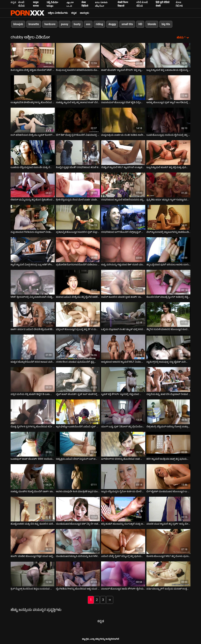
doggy (112, 24)
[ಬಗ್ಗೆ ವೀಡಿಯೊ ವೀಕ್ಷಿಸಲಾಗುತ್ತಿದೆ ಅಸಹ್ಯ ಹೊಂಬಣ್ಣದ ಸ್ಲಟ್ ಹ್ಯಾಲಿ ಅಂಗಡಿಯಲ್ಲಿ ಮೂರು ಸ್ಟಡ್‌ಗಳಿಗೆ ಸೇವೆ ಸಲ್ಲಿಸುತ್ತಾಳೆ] (169, 87)
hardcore (50, 24)
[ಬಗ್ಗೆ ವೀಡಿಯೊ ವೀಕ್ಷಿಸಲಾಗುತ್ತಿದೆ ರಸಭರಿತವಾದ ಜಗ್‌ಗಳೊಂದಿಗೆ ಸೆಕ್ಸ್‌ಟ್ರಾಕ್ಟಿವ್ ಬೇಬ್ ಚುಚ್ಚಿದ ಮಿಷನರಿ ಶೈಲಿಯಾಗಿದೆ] (123, 217)
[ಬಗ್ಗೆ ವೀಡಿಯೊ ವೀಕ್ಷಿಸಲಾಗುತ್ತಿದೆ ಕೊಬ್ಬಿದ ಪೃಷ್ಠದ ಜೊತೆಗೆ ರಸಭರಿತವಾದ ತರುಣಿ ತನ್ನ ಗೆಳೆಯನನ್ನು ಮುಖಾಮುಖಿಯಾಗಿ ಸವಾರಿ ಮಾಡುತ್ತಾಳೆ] (78, 152)
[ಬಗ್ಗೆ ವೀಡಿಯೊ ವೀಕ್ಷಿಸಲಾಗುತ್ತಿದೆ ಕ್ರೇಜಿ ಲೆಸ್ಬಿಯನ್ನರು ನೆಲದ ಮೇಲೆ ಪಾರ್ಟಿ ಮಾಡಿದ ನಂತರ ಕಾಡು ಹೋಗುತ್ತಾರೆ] (78, 185)
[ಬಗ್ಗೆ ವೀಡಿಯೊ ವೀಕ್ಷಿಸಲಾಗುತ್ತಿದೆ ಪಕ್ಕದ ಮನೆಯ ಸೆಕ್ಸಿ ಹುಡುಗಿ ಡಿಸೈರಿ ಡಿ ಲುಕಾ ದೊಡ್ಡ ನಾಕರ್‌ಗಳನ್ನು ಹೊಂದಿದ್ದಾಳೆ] (33, 379)
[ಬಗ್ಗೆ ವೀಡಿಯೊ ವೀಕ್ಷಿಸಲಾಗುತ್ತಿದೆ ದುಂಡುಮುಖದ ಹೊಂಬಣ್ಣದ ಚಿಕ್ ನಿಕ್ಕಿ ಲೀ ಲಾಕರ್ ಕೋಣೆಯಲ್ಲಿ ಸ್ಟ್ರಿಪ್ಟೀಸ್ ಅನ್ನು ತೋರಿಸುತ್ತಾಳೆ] (78, 509)
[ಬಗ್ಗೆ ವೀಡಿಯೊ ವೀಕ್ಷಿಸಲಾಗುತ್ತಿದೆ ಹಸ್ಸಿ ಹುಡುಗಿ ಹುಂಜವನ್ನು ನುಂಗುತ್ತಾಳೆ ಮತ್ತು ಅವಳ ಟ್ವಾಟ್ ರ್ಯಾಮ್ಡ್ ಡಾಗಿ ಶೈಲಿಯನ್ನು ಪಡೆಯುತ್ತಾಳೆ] (123, 509)
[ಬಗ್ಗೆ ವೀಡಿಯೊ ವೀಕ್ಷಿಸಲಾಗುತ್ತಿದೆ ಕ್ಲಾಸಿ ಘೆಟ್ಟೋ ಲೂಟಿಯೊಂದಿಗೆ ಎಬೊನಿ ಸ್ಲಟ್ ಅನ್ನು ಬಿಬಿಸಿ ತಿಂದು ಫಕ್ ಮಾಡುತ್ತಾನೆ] (78, 412)
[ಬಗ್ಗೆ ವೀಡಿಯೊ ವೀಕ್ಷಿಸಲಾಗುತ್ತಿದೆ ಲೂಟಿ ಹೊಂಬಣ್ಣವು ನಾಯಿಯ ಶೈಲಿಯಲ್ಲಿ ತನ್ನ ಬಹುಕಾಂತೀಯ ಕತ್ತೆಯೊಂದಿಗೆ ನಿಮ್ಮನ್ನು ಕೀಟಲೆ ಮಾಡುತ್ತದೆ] (169, 120)
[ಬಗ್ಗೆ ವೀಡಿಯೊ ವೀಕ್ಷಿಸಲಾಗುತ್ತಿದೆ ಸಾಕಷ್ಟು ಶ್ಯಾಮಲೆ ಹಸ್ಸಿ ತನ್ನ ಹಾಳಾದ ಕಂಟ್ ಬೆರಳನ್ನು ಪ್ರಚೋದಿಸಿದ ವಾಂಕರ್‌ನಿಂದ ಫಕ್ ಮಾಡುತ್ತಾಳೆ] (78, 87)
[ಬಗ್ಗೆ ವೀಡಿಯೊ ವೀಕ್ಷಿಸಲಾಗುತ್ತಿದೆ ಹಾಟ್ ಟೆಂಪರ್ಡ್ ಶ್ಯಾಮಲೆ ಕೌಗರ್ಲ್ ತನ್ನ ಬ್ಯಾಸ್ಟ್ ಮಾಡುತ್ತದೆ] (123, 55)
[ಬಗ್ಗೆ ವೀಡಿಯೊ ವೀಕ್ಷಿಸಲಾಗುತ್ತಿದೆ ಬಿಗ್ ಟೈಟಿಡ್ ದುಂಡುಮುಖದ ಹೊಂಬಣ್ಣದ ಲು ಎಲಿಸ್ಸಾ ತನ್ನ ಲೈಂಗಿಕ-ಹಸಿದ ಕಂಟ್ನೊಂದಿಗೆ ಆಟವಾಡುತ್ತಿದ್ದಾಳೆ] (169, 477)
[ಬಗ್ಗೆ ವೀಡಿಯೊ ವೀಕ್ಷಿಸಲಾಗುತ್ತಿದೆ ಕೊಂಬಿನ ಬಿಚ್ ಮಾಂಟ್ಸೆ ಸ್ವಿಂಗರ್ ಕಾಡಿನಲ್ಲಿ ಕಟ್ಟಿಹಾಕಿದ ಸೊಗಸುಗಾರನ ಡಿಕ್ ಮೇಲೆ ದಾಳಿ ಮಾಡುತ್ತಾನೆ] (169, 282)
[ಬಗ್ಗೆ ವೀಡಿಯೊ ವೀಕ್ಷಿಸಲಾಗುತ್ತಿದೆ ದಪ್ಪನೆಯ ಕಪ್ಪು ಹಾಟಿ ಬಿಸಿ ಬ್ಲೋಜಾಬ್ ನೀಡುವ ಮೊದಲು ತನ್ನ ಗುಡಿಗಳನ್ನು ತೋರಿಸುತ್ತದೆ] (169, 379)
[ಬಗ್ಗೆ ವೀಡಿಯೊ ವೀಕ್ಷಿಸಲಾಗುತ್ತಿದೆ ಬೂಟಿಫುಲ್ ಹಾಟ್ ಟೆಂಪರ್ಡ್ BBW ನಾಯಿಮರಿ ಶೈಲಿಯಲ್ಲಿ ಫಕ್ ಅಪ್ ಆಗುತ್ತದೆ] (33, 444)
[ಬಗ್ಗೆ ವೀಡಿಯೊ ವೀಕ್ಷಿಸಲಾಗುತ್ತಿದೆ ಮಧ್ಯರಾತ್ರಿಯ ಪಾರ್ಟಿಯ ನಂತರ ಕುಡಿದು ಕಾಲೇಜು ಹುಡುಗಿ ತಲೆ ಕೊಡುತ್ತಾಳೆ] (123, 120)
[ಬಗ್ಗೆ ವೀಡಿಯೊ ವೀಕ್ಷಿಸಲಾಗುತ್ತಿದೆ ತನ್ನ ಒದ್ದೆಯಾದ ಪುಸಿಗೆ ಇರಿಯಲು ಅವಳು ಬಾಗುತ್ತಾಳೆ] (169, 250)
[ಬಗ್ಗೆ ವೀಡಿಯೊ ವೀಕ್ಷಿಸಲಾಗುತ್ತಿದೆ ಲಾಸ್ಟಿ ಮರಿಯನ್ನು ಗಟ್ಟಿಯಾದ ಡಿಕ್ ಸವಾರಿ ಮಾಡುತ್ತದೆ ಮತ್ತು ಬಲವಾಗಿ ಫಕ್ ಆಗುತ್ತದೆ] (123, 250)
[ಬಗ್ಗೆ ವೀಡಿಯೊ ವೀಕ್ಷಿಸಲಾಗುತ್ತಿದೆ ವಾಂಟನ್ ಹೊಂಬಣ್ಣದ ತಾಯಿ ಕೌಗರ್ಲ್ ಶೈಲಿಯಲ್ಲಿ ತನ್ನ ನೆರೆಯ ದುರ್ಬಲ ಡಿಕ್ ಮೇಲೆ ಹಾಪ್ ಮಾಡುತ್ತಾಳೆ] (123, 574)
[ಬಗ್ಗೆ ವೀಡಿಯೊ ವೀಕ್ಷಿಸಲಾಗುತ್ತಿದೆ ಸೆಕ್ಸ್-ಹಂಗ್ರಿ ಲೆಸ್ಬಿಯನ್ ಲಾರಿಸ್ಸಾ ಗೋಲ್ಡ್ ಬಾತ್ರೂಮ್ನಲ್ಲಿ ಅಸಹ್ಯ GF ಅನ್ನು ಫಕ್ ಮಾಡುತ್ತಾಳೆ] (169, 412)
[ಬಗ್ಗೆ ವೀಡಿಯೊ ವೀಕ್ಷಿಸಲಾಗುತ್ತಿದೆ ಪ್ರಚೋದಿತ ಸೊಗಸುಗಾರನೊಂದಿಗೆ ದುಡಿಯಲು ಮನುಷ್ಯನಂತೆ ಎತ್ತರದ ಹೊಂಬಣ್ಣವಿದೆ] (78, 250)
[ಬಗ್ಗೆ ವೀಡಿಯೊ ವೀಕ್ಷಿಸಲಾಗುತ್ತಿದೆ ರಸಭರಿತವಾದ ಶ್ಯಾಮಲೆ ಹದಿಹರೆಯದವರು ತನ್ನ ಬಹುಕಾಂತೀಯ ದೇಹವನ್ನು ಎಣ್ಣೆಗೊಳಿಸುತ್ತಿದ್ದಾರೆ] (123, 185)
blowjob (18, 24)
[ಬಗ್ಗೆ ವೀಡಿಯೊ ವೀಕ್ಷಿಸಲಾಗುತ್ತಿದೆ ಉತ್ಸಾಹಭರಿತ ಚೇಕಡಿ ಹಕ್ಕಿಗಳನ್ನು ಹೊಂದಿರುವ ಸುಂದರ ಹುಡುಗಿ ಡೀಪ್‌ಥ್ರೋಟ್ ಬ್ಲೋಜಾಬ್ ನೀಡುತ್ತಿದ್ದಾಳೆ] (33, 87)
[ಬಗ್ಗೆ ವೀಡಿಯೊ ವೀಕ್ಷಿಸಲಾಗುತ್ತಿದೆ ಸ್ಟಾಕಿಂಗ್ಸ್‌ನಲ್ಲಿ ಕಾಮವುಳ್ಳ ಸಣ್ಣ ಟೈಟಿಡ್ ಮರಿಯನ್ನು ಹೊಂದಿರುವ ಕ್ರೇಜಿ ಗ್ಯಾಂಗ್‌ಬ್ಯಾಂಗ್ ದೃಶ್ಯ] (169, 347)
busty (77, 24)
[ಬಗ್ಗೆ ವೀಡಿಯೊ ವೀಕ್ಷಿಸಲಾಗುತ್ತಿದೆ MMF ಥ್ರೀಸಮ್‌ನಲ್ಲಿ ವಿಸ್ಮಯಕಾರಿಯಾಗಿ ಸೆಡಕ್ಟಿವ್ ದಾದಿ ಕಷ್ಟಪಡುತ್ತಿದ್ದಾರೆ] (33, 282)
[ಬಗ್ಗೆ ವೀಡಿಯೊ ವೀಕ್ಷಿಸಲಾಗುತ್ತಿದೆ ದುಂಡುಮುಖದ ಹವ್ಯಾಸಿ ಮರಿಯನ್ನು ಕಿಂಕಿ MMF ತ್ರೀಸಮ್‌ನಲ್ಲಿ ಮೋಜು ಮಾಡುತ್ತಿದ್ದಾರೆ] (78, 541)
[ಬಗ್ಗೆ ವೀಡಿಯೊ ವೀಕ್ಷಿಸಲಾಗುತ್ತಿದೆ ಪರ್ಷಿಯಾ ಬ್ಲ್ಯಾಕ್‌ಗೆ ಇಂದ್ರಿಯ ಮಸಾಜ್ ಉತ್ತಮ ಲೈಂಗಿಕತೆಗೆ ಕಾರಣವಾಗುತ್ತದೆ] (169, 574)
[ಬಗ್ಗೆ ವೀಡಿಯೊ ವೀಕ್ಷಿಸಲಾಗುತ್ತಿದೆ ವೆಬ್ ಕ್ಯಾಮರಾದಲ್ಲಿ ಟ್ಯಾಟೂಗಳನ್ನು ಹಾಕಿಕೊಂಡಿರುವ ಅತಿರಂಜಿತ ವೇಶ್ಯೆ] (169, 217)
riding (99, 24)
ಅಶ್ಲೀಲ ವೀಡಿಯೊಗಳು (58, 13)
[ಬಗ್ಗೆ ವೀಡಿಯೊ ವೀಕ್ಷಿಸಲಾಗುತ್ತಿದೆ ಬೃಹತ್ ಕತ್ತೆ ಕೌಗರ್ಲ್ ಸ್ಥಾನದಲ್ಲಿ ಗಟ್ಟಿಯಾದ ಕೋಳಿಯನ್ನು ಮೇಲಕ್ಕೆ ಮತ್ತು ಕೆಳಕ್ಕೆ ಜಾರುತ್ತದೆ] (123, 379)
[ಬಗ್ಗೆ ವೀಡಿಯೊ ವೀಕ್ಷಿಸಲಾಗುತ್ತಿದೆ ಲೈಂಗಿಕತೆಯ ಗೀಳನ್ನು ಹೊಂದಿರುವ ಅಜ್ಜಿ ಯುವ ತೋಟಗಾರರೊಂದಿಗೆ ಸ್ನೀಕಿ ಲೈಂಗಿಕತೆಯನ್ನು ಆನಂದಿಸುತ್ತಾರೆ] (78, 574)
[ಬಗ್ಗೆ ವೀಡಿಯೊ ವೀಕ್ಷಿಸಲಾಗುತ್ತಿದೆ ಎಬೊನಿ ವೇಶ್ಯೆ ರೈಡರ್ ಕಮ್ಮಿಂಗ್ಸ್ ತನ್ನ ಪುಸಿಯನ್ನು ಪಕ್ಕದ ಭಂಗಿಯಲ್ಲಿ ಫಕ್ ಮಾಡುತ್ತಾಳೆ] (123, 541)
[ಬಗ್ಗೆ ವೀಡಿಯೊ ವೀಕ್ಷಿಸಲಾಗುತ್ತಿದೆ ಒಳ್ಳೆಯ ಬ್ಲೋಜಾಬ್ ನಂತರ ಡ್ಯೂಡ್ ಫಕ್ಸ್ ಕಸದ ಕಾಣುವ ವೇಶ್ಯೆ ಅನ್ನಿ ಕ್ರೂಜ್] (123, 314)
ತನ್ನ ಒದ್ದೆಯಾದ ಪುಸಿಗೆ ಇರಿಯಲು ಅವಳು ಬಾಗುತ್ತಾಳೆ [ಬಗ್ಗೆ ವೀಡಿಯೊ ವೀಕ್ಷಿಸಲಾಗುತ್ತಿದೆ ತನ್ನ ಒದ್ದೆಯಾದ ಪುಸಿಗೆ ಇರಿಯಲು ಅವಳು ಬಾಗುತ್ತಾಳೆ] (169, 264)
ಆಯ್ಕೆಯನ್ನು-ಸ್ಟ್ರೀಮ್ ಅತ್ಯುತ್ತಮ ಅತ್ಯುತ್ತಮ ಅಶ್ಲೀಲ (27, 13)
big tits (166, 24)
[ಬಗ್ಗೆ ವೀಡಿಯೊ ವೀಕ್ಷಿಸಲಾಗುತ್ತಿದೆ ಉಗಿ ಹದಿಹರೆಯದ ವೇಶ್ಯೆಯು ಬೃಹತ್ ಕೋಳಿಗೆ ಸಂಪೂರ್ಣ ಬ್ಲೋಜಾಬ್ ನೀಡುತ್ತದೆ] (33, 120)
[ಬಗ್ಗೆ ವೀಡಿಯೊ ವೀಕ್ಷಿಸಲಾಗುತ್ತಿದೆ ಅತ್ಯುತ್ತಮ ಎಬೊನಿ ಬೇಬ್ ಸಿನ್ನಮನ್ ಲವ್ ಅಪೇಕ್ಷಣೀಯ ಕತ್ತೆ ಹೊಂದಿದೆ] (78, 444)
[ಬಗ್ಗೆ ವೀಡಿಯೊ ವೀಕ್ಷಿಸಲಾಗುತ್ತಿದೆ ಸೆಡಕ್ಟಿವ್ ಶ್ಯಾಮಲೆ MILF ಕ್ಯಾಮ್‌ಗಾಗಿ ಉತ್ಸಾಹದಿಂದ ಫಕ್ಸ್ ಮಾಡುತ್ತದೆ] (123, 152)
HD (140, 24)
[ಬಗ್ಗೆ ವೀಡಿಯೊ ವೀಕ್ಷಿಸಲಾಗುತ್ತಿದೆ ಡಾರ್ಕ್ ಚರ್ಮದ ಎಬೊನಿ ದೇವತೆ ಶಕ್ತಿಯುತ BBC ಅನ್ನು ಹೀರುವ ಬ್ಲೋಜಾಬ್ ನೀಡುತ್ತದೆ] (33, 314)
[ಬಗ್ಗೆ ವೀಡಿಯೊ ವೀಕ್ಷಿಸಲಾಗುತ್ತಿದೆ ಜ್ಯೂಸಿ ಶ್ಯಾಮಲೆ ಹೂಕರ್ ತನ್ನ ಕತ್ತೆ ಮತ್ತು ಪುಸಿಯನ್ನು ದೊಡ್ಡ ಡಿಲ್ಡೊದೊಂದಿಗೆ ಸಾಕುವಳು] (169, 152)
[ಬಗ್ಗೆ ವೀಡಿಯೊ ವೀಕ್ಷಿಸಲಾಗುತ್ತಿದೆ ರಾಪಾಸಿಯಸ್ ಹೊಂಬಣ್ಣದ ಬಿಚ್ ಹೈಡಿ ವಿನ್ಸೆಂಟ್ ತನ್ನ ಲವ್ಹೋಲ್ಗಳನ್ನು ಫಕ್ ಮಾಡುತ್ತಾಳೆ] (123, 87)
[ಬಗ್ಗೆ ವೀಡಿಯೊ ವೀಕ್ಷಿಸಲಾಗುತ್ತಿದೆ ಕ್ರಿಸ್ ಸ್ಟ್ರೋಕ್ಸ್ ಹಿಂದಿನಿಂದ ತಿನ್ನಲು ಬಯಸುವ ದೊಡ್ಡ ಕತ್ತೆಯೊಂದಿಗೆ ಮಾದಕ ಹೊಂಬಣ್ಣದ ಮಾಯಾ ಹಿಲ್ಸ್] (33, 574)
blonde (152, 24)
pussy (64, 24)
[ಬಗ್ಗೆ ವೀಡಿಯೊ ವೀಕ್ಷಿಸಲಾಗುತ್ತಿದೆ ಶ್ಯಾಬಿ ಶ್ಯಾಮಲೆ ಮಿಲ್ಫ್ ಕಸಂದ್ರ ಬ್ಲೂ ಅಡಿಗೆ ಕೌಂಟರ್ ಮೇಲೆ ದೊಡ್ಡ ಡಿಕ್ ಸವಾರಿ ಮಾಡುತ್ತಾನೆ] (33, 250)
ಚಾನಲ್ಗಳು (84, 13)
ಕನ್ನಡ (74, 13)
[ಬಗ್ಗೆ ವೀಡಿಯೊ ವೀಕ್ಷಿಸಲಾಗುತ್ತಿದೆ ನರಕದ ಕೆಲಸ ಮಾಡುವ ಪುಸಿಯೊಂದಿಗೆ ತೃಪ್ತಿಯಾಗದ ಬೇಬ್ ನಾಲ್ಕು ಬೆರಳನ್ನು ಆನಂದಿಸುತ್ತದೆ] (78, 347)
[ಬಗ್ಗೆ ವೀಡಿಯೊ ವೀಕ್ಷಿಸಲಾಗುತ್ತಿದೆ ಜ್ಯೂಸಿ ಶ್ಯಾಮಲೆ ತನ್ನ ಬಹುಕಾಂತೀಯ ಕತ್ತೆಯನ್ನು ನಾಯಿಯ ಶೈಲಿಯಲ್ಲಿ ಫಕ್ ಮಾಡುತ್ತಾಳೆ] (169, 55)
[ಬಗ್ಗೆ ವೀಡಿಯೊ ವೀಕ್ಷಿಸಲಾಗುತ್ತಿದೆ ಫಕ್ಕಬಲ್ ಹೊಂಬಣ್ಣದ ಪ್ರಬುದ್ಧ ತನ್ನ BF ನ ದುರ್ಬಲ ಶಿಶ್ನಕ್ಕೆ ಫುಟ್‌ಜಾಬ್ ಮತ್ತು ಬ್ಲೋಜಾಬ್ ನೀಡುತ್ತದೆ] (78, 314)
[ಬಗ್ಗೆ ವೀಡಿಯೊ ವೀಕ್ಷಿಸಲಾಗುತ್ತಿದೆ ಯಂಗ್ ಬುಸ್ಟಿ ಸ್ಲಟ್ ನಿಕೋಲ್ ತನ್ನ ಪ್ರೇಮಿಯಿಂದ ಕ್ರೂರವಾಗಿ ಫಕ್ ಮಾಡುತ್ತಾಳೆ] (123, 412)
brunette (34, 24)
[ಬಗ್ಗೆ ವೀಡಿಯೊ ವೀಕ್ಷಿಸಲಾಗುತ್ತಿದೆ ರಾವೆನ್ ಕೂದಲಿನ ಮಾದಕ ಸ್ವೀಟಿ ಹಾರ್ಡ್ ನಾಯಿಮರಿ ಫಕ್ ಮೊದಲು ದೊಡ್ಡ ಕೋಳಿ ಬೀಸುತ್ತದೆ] (123, 282)
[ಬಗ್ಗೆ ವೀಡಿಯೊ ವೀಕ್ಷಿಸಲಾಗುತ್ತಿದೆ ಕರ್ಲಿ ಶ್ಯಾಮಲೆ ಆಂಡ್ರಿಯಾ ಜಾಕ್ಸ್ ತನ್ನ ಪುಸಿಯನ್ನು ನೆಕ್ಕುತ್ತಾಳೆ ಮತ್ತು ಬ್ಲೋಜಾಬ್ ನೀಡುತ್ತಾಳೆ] (169, 444)
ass (88, 24)
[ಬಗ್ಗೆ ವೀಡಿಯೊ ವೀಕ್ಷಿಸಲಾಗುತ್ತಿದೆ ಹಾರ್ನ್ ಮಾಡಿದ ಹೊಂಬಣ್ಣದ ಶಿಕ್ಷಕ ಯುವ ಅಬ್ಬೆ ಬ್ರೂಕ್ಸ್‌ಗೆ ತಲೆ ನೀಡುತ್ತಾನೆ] (33, 541)
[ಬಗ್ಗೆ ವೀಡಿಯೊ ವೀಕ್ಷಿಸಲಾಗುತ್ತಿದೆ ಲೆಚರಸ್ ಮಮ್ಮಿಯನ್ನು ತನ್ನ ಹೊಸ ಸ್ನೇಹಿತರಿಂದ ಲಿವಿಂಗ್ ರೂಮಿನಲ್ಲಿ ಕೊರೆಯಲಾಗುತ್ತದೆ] (33, 185)
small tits (127, 24)
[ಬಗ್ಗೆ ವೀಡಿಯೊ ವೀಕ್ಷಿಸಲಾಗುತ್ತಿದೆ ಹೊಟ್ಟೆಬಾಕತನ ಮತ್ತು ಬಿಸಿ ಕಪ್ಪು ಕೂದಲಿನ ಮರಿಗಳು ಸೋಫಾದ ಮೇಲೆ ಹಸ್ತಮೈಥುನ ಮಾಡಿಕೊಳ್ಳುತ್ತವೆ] (33, 509)
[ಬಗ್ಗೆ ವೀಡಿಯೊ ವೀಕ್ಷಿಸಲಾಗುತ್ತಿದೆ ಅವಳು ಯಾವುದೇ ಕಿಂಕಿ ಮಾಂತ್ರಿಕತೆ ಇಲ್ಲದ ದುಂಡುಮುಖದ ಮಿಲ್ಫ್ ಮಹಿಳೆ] (78, 477)
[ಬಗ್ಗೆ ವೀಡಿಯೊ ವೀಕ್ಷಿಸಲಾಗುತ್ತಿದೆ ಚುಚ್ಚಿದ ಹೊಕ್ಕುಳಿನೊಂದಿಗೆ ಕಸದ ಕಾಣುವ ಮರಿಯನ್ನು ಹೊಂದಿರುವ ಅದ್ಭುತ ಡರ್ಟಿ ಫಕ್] (33, 347)
